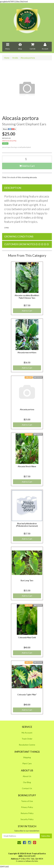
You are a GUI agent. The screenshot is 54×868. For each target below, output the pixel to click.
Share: (9, 129)
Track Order (27, 739)
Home (7, 58)
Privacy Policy (27, 807)
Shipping (27, 757)
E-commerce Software (24, 861)
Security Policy (27, 819)
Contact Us (27, 788)
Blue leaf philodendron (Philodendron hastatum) (27, 525)
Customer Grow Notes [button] (27, 244)
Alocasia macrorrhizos (27, 352)
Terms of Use (27, 801)
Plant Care (27, 763)
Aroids (15, 58)
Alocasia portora (28, 58)
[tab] (27, 188)
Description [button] (13, 188)
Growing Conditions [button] (19, 236)
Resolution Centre (27, 745)
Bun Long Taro (27, 580)
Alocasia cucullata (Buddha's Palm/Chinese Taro (27, 297)
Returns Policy (27, 813)
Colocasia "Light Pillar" (27, 694)
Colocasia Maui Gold (27, 637)
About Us (27, 776)
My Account (27, 733)
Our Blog (27, 782)
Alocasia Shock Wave (27, 466)
